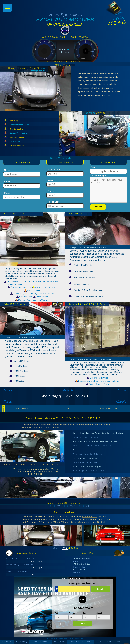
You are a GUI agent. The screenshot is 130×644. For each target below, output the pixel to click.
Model (50, 180)
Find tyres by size (83, 608)
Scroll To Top (126, 640)
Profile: (75, 616)
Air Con (109, 409)
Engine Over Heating (19, 133)
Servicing (14, 121)
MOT (65, 409)
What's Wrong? (98, 176)
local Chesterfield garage (89, 95)
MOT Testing (15, 141)
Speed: (103, 616)
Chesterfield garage (81, 522)
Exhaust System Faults (19, 125)
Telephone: (65, 548)
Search (100, 589)
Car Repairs (7, 642)
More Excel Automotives (81, 642)
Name (7, 170)
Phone (7, 193)
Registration (53, 202)
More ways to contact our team (112, 642)
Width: (61, 616)
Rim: (89, 616)
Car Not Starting (17, 129)
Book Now (98, 207)
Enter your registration (83, 583)
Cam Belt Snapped (18, 137)
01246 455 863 (90, 516)
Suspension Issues (18, 145)
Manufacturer (54, 170)
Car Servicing (22, 642)
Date (93, 167)
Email (7, 182)
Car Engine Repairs (41, 642)
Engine (51, 191)
